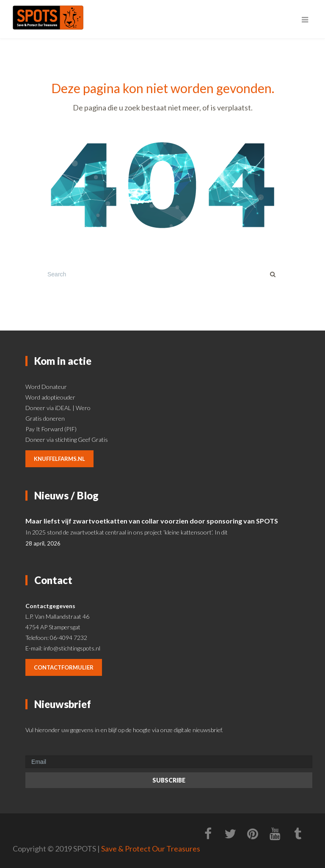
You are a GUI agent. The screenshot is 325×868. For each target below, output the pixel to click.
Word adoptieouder (50, 397)
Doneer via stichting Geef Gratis (67, 440)
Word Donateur (46, 387)
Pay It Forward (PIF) (51, 429)
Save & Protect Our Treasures (151, 849)
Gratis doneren (45, 418)
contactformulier (64, 667)
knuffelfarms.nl (59, 459)
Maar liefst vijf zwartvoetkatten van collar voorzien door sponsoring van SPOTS (152, 521)
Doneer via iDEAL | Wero (58, 408)
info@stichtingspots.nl (72, 648)
